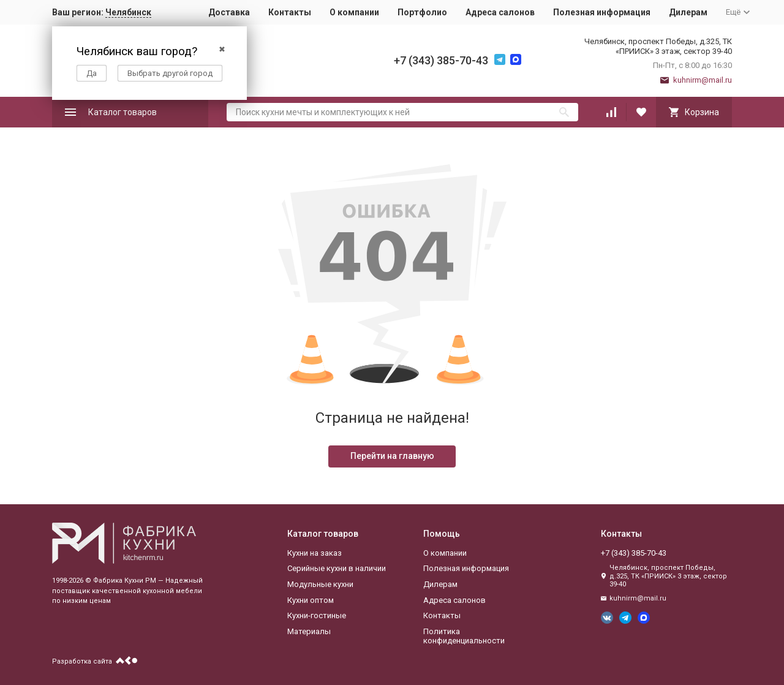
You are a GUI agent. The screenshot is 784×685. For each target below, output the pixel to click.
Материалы (309, 631)
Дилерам (688, 12)
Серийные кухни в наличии (337, 568)
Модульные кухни (320, 584)
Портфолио (422, 12)
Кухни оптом (311, 600)
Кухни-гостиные (317, 615)
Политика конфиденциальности (464, 636)
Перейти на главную (392, 456)
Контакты (290, 12)
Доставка (229, 12)
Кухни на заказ (315, 553)
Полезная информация (602, 12)
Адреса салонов (500, 12)
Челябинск (128, 12)
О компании (354, 12)
